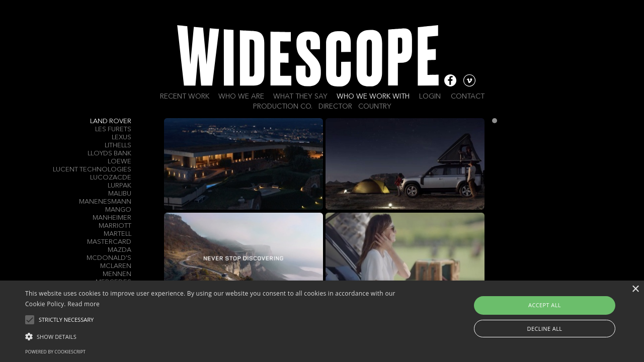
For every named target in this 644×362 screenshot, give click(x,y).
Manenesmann (105, 202)
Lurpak (119, 186)
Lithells (118, 146)
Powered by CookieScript (55, 352)
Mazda (119, 250)
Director (335, 107)
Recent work (185, 97)
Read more (84, 304)
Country (375, 107)
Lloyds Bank (109, 154)
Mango (118, 210)
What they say (300, 97)
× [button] (635, 289)
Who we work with (373, 97)
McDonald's (109, 258)
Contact (468, 97)
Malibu (120, 194)
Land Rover (111, 121)
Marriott (115, 226)
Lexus (122, 138)
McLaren (116, 266)
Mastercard (109, 242)
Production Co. (283, 107)
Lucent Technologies (92, 170)
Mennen (117, 274)
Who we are (241, 97)
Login (430, 97)
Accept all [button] (545, 305)
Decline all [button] (545, 329)
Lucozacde (111, 178)
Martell (117, 234)
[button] (218, 336)
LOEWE (119, 162)
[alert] (322, 321)
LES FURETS (113, 129)
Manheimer (112, 218)
